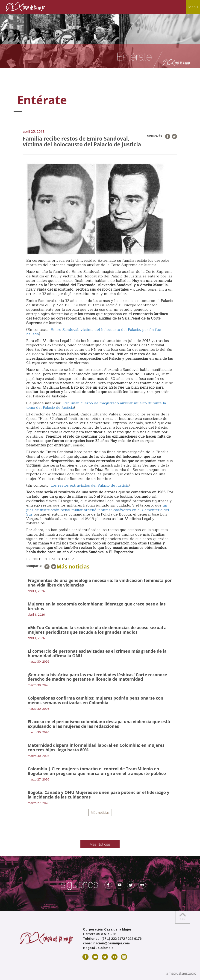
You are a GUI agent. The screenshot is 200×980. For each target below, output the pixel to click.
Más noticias (100, 813)
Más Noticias (100, 844)
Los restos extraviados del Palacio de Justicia (90, 485)
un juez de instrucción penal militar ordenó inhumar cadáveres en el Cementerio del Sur (98, 510)
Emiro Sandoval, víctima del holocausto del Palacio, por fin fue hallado (94, 332)
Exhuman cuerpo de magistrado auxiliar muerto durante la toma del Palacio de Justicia (96, 405)
